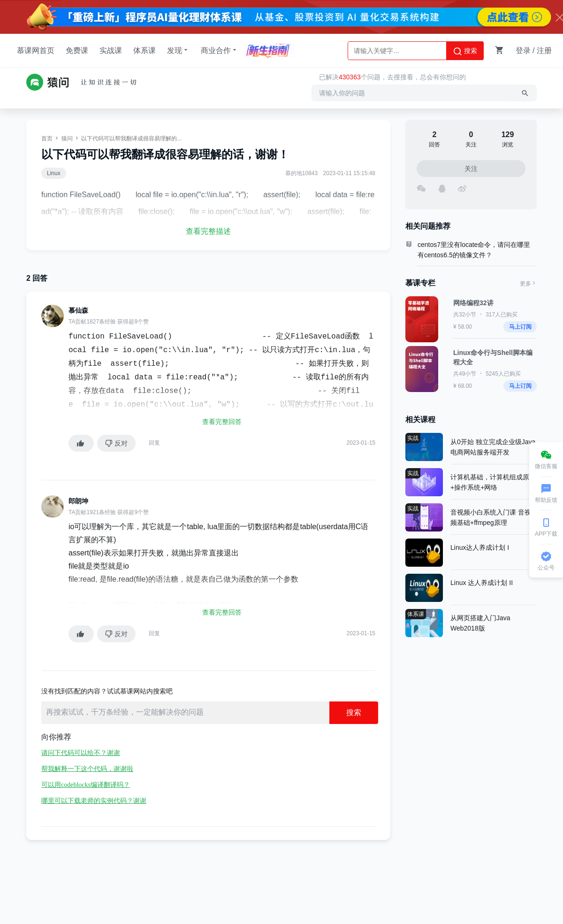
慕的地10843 (301, 173)
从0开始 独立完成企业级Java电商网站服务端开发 (493, 447)
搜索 (465, 51)
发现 (178, 50)
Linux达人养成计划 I (480, 547)
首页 (47, 139)
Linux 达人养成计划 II (482, 583)
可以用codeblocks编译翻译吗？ (86, 785)
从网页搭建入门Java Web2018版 (480, 623)
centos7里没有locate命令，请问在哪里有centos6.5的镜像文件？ (474, 250)
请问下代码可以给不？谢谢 (81, 753)
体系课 (145, 50)
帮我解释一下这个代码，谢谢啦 (87, 769)
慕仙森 (78, 310)
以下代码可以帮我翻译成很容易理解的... (131, 139)
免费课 (77, 50)
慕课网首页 (36, 50)
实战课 (111, 50)
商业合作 (220, 50)
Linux (54, 173)
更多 (528, 284)
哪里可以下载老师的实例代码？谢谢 (94, 801)
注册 (544, 50)
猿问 (67, 139)
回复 (154, 443)
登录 (523, 50)
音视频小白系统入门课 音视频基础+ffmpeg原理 (491, 517)
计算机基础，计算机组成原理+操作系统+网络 (493, 482)
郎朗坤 (78, 501)
